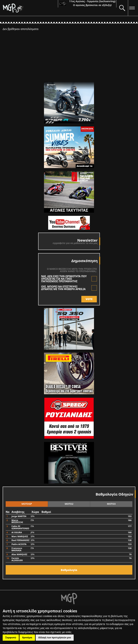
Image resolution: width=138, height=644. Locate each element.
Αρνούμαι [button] (27, 638)
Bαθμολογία (69, 570)
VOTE (89, 299)
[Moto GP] (30, 8)
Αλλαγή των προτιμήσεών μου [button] (55, 638)
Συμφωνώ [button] (11, 638)
